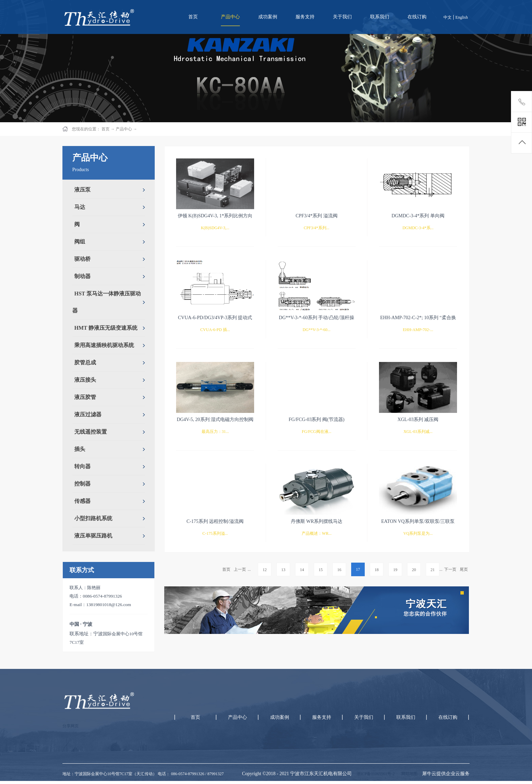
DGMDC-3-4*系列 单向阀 (418, 216)
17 (358, 569)
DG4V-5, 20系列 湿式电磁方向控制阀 (215, 420)
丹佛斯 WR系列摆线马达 (317, 521)
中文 (448, 17)
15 (321, 570)
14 (302, 570)
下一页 (450, 569)
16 (339, 570)
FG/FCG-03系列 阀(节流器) (317, 420)
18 (377, 570)
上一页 (240, 569)
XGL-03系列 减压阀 (418, 420)
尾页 (464, 569)
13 (283, 570)
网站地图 (408, 774)
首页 (193, 17)
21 (433, 570)
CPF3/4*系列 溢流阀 (316, 216)
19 (395, 570)
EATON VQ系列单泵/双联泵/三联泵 (418, 521)
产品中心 (124, 129)
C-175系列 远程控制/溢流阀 (215, 521)
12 (265, 570)
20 (414, 570)
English (462, 17)
